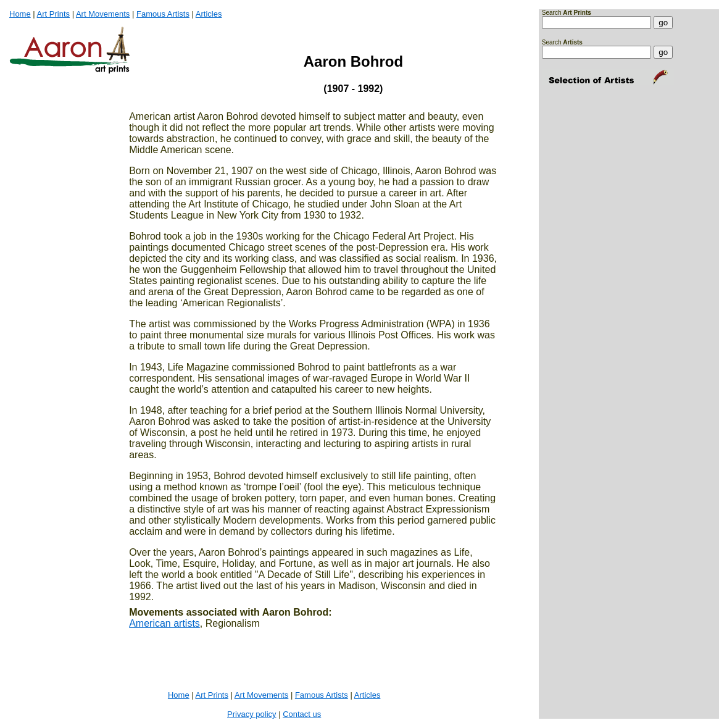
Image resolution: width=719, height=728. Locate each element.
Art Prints (53, 14)
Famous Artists (163, 14)
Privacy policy (251, 714)
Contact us (302, 714)
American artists (164, 623)
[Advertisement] (580, 140)
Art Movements (103, 14)
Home (20, 14)
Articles (209, 14)
